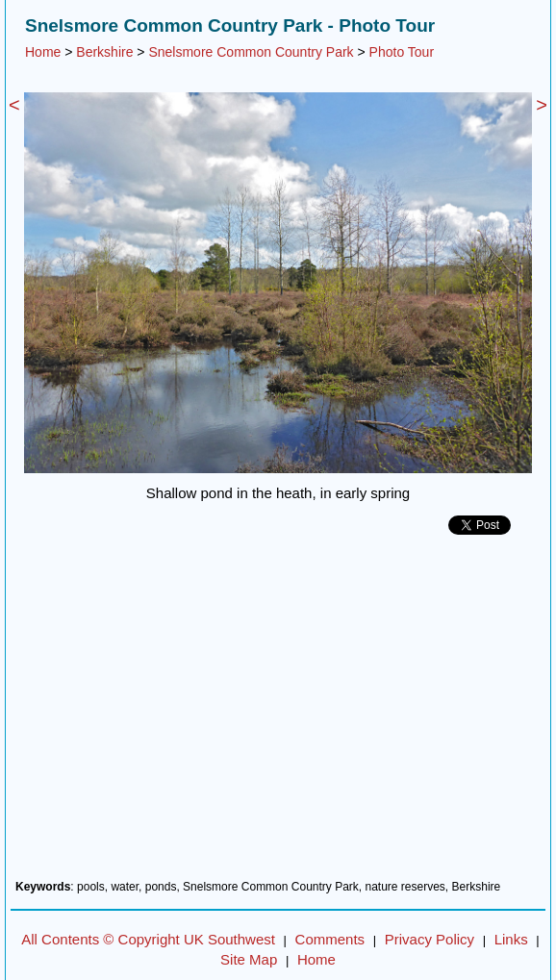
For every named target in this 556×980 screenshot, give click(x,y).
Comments (330, 939)
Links (511, 939)
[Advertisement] (278, 715)
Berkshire (104, 52)
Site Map (249, 959)
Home (43, 52)
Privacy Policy (430, 939)
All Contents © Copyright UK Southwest (148, 939)
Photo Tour (402, 52)
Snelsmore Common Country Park (251, 52)
